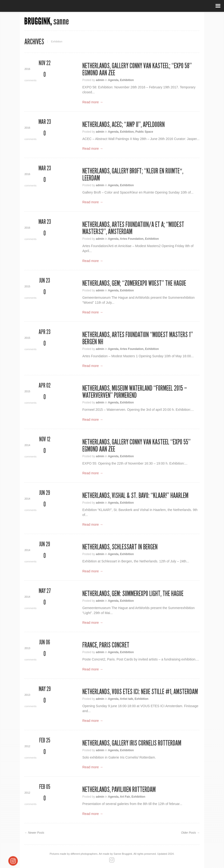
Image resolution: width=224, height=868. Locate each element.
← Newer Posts (34, 833)
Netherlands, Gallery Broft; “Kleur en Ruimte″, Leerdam (133, 175)
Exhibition (127, 80)
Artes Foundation (132, 239)
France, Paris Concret (106, 645)
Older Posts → (190, 833)
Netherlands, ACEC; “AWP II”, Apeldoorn (124, 125)
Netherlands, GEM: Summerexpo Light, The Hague (133, 594)
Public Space (144, 132)
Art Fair (125, 797)
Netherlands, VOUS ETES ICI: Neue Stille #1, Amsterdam (140, 692)
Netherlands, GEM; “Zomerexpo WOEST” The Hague (134, 283)
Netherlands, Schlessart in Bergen (120, 547)
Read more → (93, 102)
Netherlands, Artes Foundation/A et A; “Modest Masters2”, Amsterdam (133, 228)
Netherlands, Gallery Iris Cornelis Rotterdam (132, 743)
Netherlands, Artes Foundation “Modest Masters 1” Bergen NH (138, 338)
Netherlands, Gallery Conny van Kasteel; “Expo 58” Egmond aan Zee (137, 69)
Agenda (113, 80)
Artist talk (126, 699)
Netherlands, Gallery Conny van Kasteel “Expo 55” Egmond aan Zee (136, 446)
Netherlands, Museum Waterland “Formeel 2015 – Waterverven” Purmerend (135, 392)
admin (100, 80)
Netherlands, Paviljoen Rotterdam (119, 790)
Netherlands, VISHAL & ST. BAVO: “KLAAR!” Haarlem (135, 496)
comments (45, 77)
